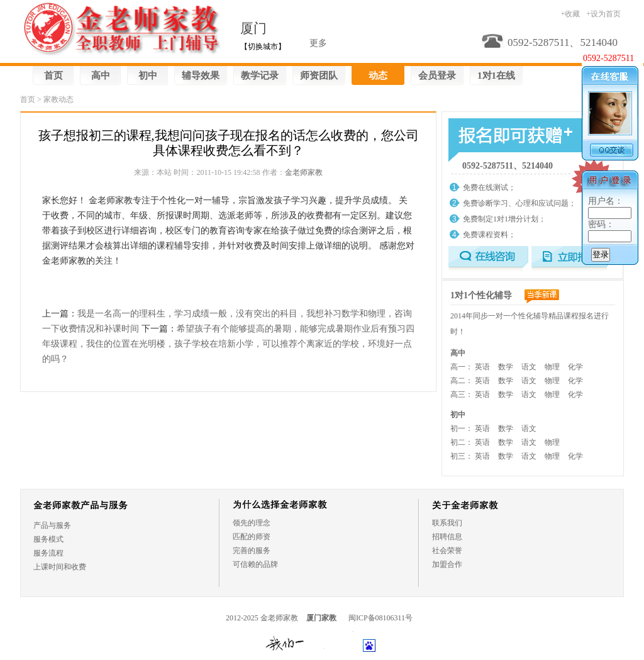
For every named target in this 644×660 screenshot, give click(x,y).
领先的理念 (252, 523)
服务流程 (48, 553)
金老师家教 (304, 172)
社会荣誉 (447, 551)
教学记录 (260, 76)
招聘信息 (447, 537)
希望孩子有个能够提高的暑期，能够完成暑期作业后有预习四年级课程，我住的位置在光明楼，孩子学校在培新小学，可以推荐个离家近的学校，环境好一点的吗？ (228, 344)
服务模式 (48, 539)
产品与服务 (52, 525)
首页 (53, 76)
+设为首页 (603, 14)
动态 (378, 76)
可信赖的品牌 (255, 564)
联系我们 (447, 523)
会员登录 (437, 76)
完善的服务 (252, 551)
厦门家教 (321, 618)
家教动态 (58, 99)
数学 (506, 367)
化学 (575, 367)
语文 (529, 367)
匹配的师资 (252, 537)
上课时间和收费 (60, 567)
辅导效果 (201, 76)
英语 (482, 367)
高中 (101, 76)
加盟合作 (447, 564)
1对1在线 (496, 76)
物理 (552, 367)
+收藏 (570, 14)
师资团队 (319, 76)
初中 (148, 76)
